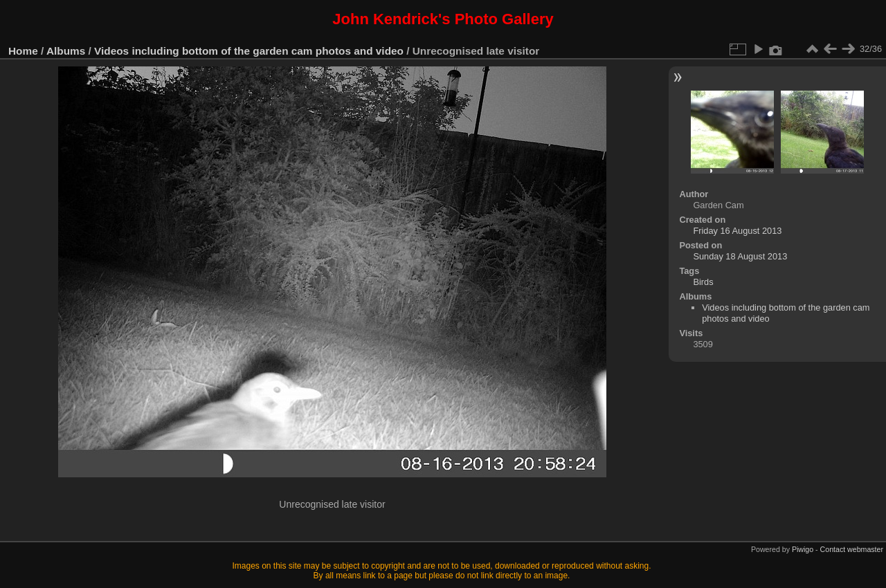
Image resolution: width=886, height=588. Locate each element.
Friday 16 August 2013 (737, 231)
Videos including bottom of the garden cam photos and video (249, 51)
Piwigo (803, 549)
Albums (66, 51)
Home (23, 51)
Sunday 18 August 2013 (740, 256)
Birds (703, 282)
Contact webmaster (852, 549)
